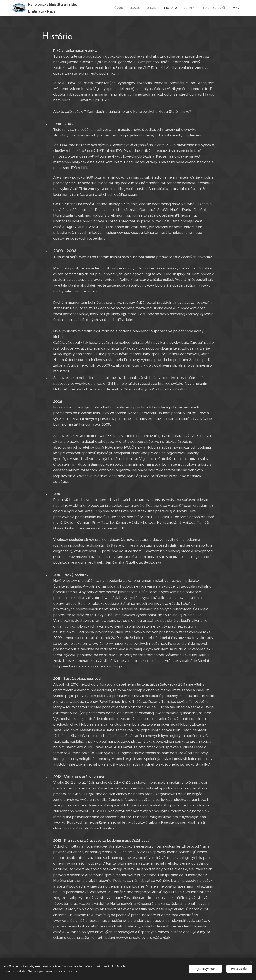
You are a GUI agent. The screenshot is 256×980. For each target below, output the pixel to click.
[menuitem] (114, 8)
